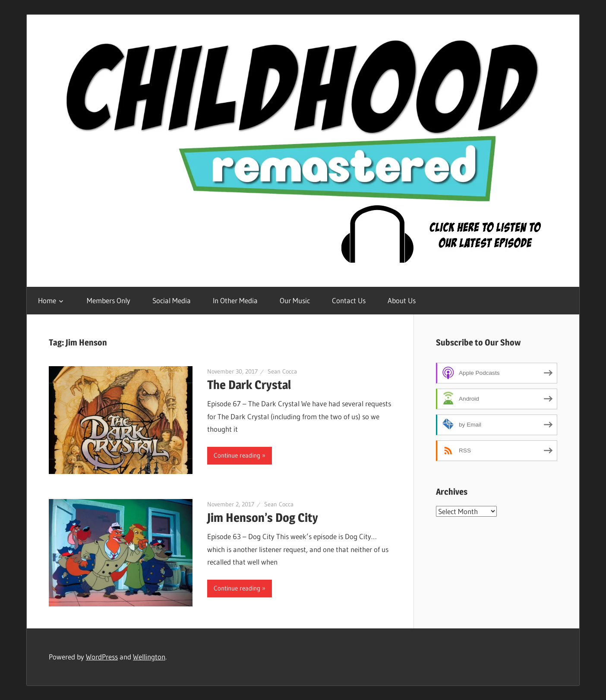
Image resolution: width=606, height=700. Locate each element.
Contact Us (349, 300)
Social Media (172, 300)
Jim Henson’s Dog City (263, 518)
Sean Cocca (282, 371)
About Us (402, 300)
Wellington (149, 657)
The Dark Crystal (249, 385)
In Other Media (235, 300)
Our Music (295, 300)
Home (47, 300)
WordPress (102, 657)
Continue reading (237, 455)
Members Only (109, 300)
